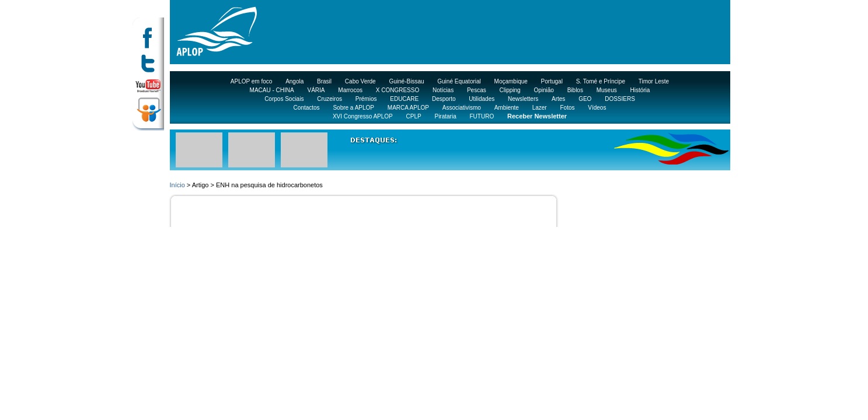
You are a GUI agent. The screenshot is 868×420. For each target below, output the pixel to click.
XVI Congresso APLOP (363, 116)
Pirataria (445, 116)
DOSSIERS (620, 99)
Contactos (307, 108)
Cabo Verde (360, 81)
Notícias (443, 90)
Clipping (510, 90)
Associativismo (462, 108)
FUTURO (482, 116)
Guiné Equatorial (459, 81)
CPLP (414, 116)
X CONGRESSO (398, 90)
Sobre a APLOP (353, 108)
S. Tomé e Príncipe (601, 81)
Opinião (543, 90)
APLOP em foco (252, 81)
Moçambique (511, 81)
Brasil (324, 81)
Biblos (575, 90)
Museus (607, 90)
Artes (558, 99)
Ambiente (507, 108)
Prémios (366, 99)
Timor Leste (654, 81)
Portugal (552, 81)
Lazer (540, 108)
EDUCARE (404, 99)
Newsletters (523, 99)
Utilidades (482, 99)
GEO (585, 99)
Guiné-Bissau (406, 81)
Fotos (567, 108)
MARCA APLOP (408, 108)
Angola (294, 81)
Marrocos (350, 90)
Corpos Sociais (284, 99)
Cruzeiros (330, 99)
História (640, 90)
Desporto (444, 99)
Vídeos (597, 108)
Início (177, 185)
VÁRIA (316, 90)
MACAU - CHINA (272, 90)
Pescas (477, 90)
